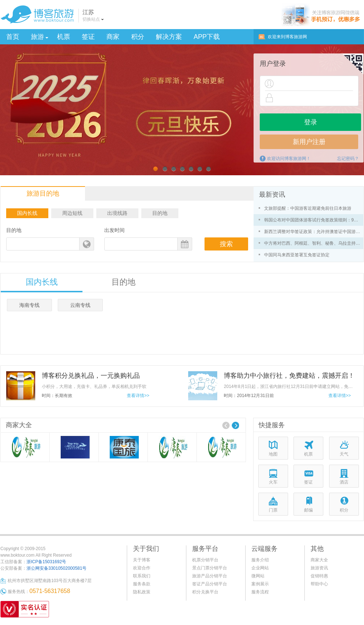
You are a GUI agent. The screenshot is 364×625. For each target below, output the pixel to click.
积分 (138, 37)
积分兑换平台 (205, 592)
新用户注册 (309, 142)
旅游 (40, 37)
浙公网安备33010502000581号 (56, 568)
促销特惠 (319, 576)
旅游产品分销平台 (210, 576)
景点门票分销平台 (210, 568)
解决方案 (169, 37)
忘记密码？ (348, 159)
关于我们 (146, 549)
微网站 (258, 576)
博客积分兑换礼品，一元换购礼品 (91, 376)
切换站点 (91, 19)
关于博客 (142, 560)
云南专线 (80, 305)
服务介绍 (260, 560)
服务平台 (205, 549)
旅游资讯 (319, 568)
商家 (113, 37)
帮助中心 (319, 584)
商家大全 (319, 560)
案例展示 (260, 584)
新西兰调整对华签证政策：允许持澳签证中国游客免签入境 (313, 232)
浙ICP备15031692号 (46, 562)
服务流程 (260, 592)
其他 (317, 549)
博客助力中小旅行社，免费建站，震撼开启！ (289, 376)
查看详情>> (138, 396)
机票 (64, 37)
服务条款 (142, 584)
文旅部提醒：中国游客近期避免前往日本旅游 (308, 208)
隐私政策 (142, 592)
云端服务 (264, 549)
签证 (88, 37)
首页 (13, 37)
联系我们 (142, 576)
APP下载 (207, 37)
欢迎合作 (142, 568)
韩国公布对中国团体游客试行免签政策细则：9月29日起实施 (313, 220)
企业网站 (260, 568)
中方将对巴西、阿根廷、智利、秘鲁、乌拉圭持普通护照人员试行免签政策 (313, 243)
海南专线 (29, 305)
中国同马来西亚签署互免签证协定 (297, 255)
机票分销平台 (205, 560)
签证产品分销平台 (210, 584)
